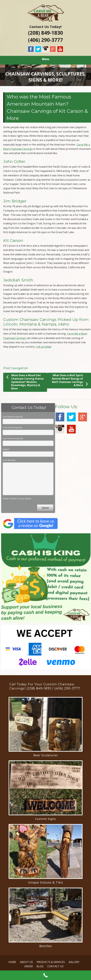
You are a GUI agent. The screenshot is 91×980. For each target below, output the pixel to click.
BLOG (40, 966)
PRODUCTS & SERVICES (51, 962)
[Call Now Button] (45, 975)
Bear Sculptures (46, 755)
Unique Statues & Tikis (46, 882)
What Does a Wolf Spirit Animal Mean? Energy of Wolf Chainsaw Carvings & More (70, 380)
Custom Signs (45, 819)
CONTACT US (55, 966)
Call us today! (44, 347)
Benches (46, 946)
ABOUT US (26, 962)
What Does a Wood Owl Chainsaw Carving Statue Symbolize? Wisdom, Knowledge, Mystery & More (25, 382)
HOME (12, 962)
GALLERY (74, 962)
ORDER (28, 966)
